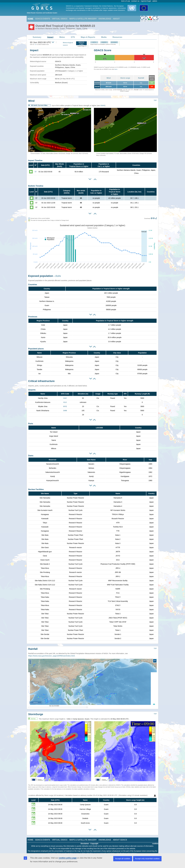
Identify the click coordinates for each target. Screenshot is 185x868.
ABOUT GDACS (120, 836)
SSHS (103, 106)
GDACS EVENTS (43, 19)
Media (104, 37)
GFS (94, 42)
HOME (30, 19)
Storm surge (125, 78)
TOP (155, 100)
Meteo (62, 37)
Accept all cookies (123, 859)
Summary (37, 37)
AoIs (58, 276)
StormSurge (36, 711)
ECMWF (114, 42)
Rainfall (141, 78)
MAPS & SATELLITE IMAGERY (83, 19)
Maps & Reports (88, 37)
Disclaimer (85, 840)
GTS (73, 37)
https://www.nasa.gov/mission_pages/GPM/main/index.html (52, 652)
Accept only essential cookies (147, 859)
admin (155, 1)
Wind (109, 78)
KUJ (65, 402)
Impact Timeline (35, 160)
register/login (146, 1)
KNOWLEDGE (105, 19)
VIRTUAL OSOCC (60, 19)
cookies (155, 840)
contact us (135, 1)
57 (36, 172)
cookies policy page (68, 858)
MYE (65, 406)
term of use (126, 1)
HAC (65, 398)
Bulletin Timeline (36, 186)
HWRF (104, 42)
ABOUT (116, 19)
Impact (50, 37)
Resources (117, 37)
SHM (65, 411)
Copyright (94, 840)
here (116, 69)
